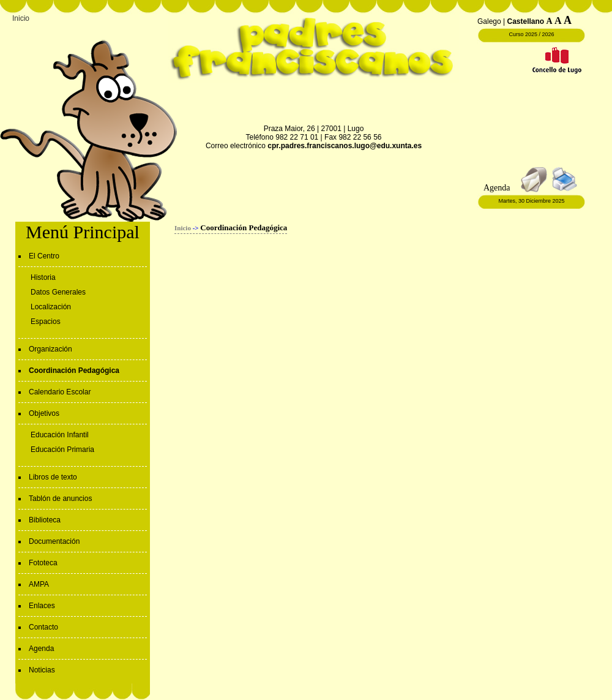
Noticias (42, 670)
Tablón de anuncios (60, 499)
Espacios (46, 322)
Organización (50, 349)
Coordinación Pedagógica (74, 371)
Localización (51, 307)
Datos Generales (58, 292)
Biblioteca (45, 520)
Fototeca (43, 563)
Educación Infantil (60, 435)
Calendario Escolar (60, 392)
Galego (489, 21)
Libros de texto (53, 477)
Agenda (41, 649)
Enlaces (42, 606)
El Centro (44, 256)
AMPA (39, 584)
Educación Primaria (62, 450)
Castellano (526, 21)
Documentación (54, 541)
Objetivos (44, 413)
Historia (43, 277)
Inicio (21, 18)
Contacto (43, 627)
